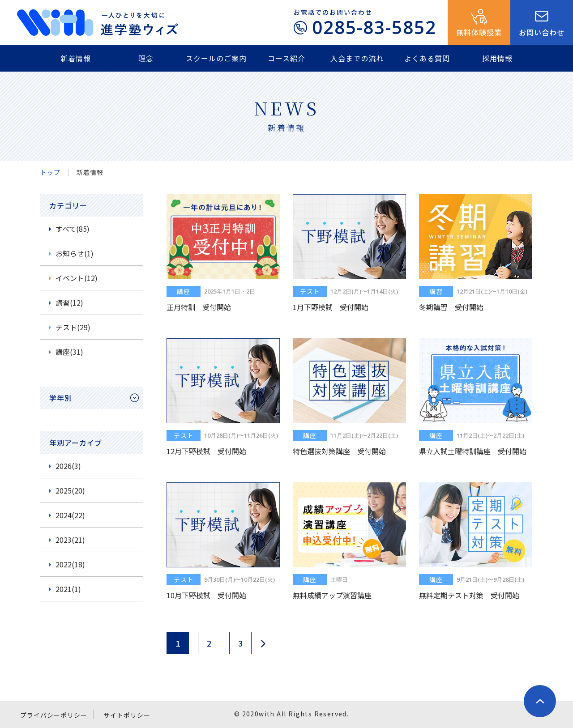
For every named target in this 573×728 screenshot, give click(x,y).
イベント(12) (77, 278)
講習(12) (69, 302)
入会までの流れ (357, 58)
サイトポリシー (127, 715)
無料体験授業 (479, 32)
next (263, 643)
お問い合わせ (542, 32)
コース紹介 (286, 58)
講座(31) (69, 352)
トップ (50, 172)
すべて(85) (73, 229)
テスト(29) (73, 327)
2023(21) (70, 540)
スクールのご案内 (216, 58)
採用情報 (497, 58)
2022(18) (70, 564)
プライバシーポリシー (54, 715)
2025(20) (70, 490)
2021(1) (68, 589)
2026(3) (68, 466)
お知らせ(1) (75, 253)
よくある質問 (427, 58)
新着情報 (76, 58)
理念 (146, 58)
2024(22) (70, 515)
